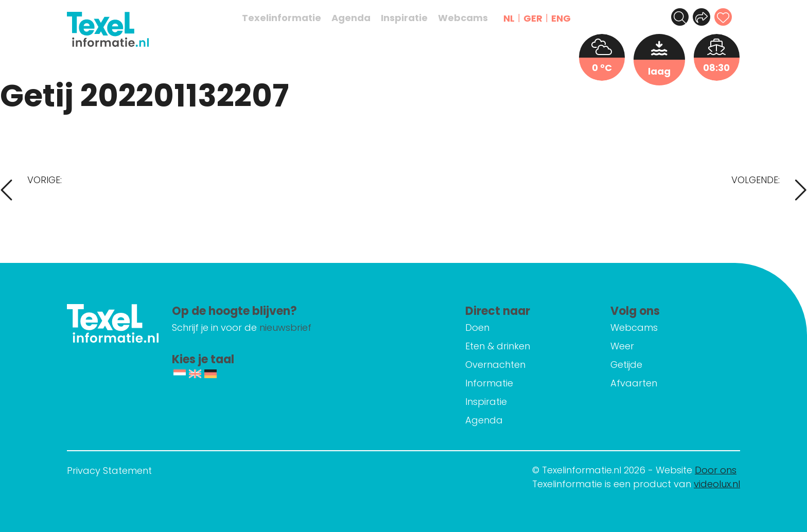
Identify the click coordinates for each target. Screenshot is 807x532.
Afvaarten (645, 383)
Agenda (357, 18)
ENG (567, 18)
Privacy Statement (109, 471)
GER (539, 18)
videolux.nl (717, 484)
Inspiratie (410, 18)
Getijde (637, 365)
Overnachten (517, 365)
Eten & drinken (519, 346)
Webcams (469, 18)
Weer (633, 346)
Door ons (716, 470)
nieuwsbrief (334, 327)
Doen (499, 327)
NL (515, 18)
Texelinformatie (287, 18)
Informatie (511, 383)
